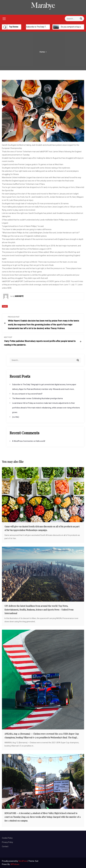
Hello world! (40, 441)
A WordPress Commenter (23, 441)
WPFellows (15, 864)
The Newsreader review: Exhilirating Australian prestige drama (37, 398)
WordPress (23, 861)
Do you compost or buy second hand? (27, 394)
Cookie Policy (7, 838)
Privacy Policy (7, 842)
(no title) (16, 417)
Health (5, 306)
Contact (5, 846)
